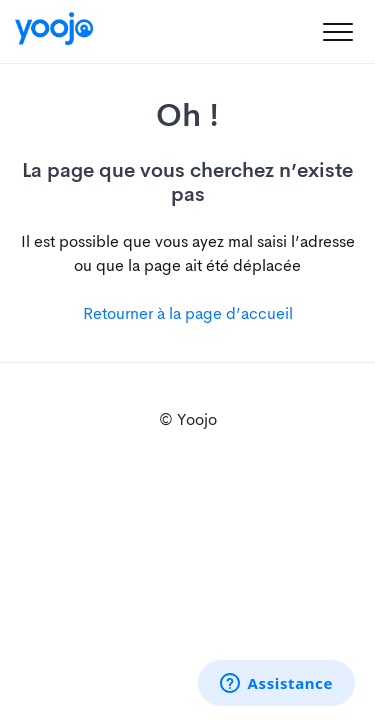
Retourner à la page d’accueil (188, 313)
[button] (337, 31)
